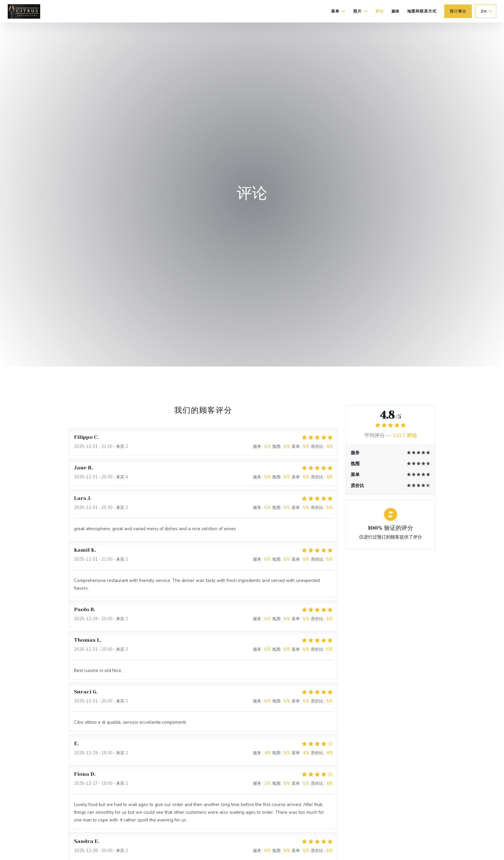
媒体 (396, 11)
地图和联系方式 (422, 11)
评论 (380, 11)
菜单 (338, 11)
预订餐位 (458, 11)
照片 (360, 11)
